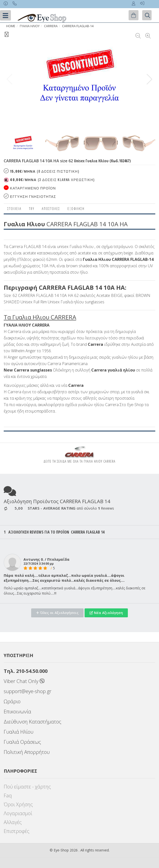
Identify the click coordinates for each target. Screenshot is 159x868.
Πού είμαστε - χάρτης (27, 787)
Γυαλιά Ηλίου (19, 732)
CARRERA (51, 26)
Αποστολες (51, 209)
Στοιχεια (14, 209)
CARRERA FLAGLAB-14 (78, 26)
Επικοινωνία (17, 712)
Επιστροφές (17, 831)
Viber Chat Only (24, 681)
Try (32, 209)
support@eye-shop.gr (28, 691)
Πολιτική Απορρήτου (27, 752)
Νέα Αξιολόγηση (106, 613)
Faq (8, 796)
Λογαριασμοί (18, 813)
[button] (149, 79)
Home (11, 26)
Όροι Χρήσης (18, 804)
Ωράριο (12, 701)
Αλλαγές (13, 822)
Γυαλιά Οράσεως (22, 742)
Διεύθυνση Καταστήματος (33, 722)
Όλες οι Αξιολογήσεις (57, 613)
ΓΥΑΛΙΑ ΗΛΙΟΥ (30, 26)
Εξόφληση (76, 209)
